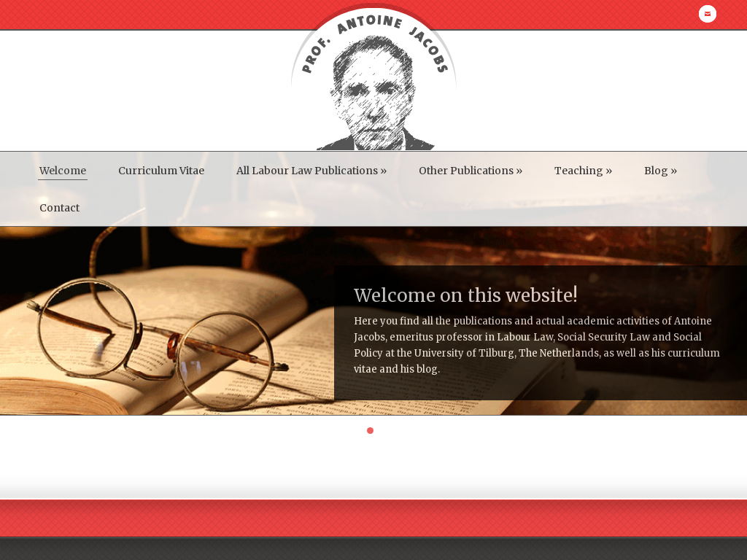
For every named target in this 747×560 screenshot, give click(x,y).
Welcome (63, 171)
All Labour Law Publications (311, 171)
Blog (661, 171)
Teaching (583, 171)
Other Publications (471, 171)
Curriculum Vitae (161, 171)
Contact (59, 208)
